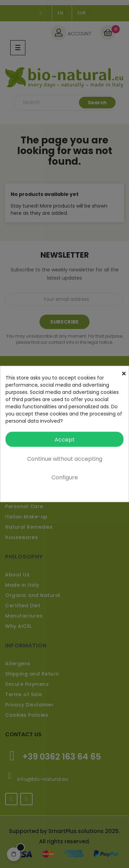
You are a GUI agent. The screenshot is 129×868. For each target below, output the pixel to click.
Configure (65, 478)
